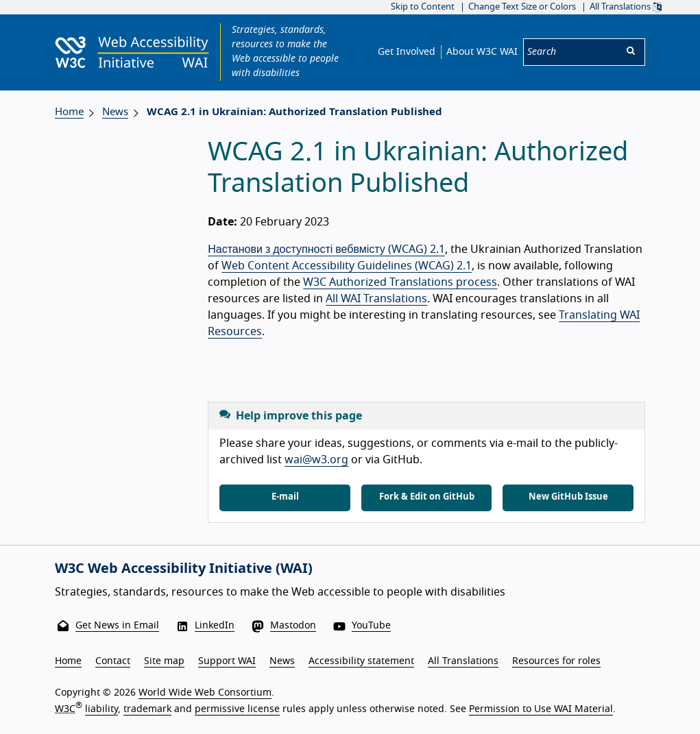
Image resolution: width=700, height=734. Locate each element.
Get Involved (407, 52)
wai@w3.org (316, 460)
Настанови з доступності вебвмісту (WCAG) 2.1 (326, 249)
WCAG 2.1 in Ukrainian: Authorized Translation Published (294, 112)
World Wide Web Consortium (205, 693)
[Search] (570, 52)
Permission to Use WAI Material (541, 709)
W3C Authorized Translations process (400, 282)
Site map (164, 661)
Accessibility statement (361, 661)
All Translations (626, 7)
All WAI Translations (376, 299)
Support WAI (227, 661)
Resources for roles (556, 661)
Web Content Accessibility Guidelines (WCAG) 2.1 (347, 266)
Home (69, 112)
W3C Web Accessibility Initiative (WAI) (184, 569)
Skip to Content (423, 7)
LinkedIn (215, 626)
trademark (147, 709)
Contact (113, 661)
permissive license (237, 709)
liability (101, 709)
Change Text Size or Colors (522, 7)
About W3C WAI (482, 52)
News (115, 112)
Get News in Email (117, 626)
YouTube (371, 626)
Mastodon (293, 626)
